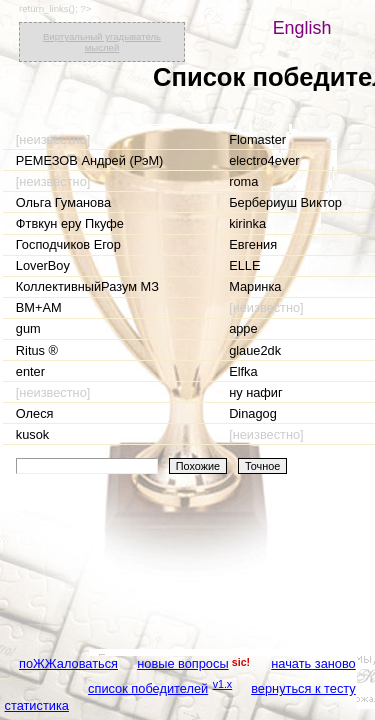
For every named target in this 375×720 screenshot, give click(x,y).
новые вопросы (182, 663)
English (302, 28)
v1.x (223, 684)
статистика (37, 705)
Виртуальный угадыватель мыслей (102, 42)
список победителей (148, 688)
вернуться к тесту (303, 688)
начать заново (313, 663)
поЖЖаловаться (68, 663)
